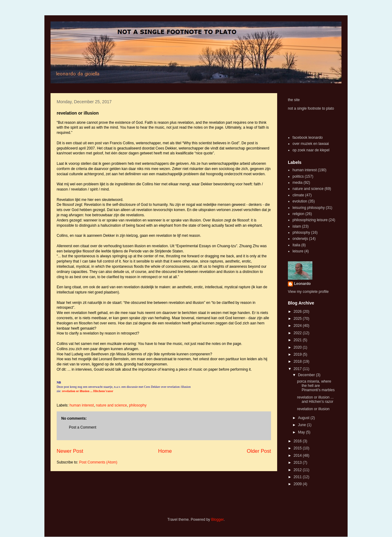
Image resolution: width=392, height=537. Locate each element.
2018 (298, 361)
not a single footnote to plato (311, 108)
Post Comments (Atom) (98, 462)
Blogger (217, 520)
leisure (298, 251)
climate (298, 195)
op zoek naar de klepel (311, 150)
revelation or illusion (313, 409)
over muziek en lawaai (311, 144)
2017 (298, 369)
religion (298, 214)
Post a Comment (83, 427)
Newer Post (70, 451)
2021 (298, 340)
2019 (298, 354)
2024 (298, 326)
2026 (298, 312)
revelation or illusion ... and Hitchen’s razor (315, 399)
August (304, 418)
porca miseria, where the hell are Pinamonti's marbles (316, 386)
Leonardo (302, 284)
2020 (298, 347)
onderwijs (300, 239)
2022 (298, 333)
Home (165, 451)
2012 (298, 470)
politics (298, 176)
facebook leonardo (308, 138)
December (307, 375)
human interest (82, 405)
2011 (298, 477)
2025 (298, 319)
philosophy (138, 405)
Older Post (259, 451)
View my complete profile (308, 292)
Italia (296, 245)
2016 (298, 441)
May (302, 432)
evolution (300, 201)
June (302, 425)
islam (297, 226)
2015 (298, 448)
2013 (298, 463)
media (298, 183)
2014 (298, 456)
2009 (298, 484)
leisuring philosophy (309, 208)
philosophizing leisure (310, 220)
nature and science (111, 405)
